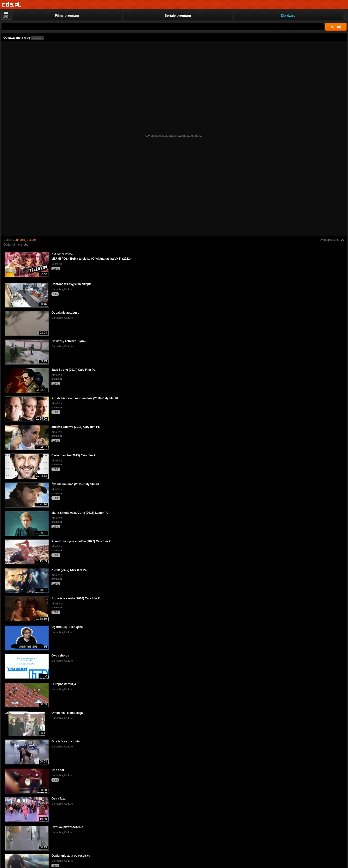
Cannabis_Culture (24, 240)
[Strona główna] (12, 5)
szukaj (336, 27)
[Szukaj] (163, 27)
